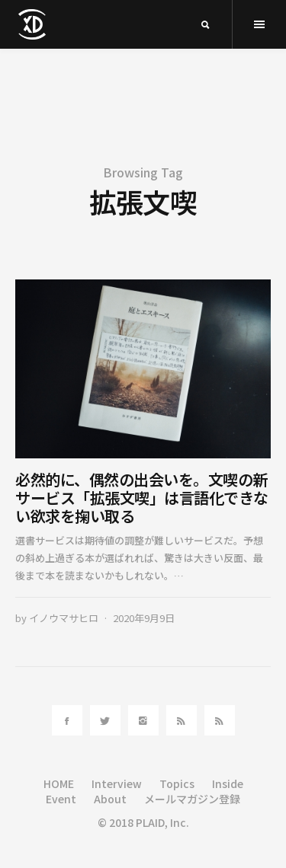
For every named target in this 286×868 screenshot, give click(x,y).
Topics (177, 783)
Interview (117, 783)
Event (61, 799)
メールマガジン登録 (192, 799)
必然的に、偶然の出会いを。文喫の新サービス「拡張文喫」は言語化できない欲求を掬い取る (142, 498)
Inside (228, 783)
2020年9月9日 (144, 618)
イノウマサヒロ (64, 618)
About (110, 799)
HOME (59, 783)
